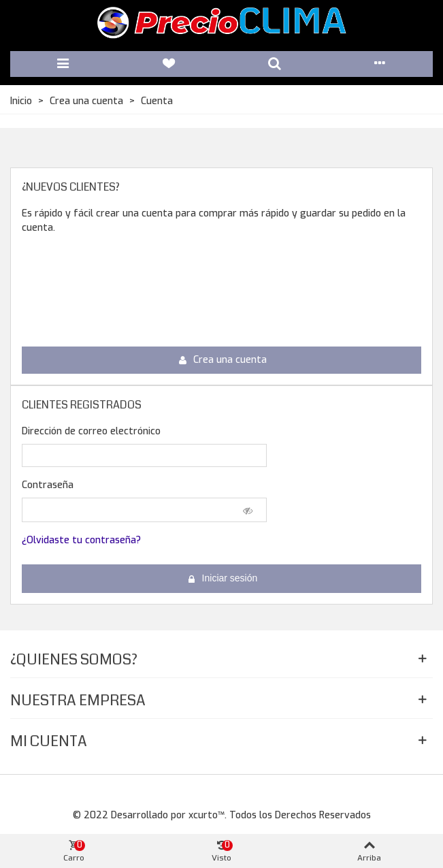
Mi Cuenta (49, 741)
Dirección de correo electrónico (91, 431)
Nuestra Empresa (78, 700)
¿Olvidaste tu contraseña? (81, 540)
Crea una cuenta (223, 360)
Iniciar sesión (223, 578)
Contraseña (48, 485)
